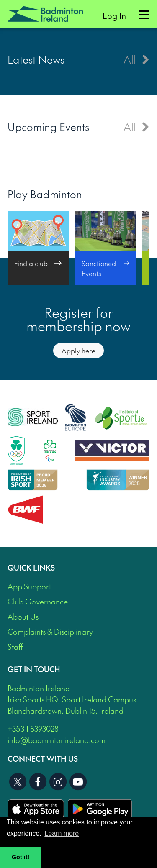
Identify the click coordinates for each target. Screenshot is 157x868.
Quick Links (31, 567)
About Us (23, 616)
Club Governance (38, 601)
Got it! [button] (21, 857)
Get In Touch (34, 669)
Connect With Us (43, 759)
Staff (15, 647)
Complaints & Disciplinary (50, 631)
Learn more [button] (62, 833)
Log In (114, 15)
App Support (29, 586)
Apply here (78, 351)
